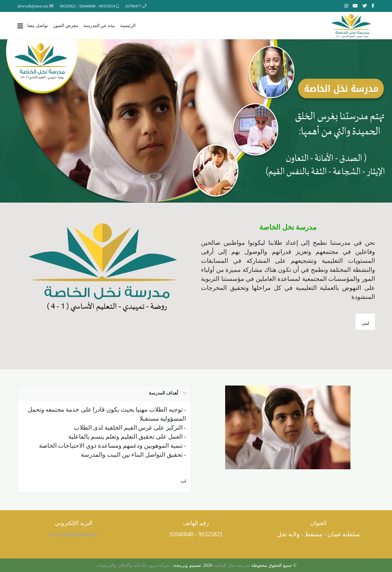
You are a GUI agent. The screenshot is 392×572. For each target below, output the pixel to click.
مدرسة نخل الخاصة (231, 565)
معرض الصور (66, 26)
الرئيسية (128, 26)
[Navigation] (20, 26)
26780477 (133, 6)
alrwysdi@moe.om (33, 6)
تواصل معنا (38, 26)
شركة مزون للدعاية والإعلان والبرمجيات (133, 565)
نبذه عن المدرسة (99, 26)
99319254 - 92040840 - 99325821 (88, 6)
